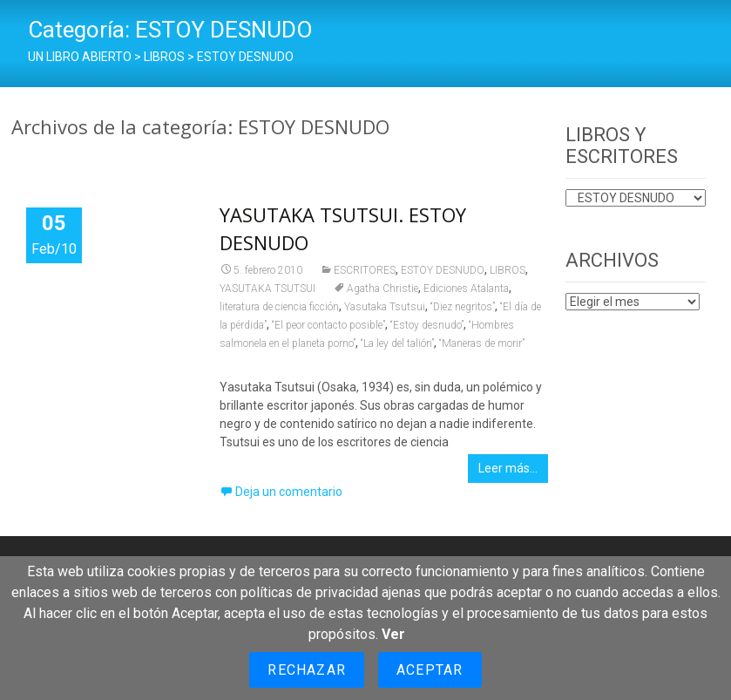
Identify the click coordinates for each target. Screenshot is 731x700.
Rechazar (307, 670)
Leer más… (508, 468)
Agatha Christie (382, 289)
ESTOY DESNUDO (443, 270)
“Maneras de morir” (482, 343)
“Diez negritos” (463, 307)
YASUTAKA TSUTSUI (267, 289)
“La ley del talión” (397, 343)
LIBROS (508, 270)
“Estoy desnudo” (427, 325)
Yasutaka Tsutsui (385, 307)
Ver (393, 634)
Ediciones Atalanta (466, 289)
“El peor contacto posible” (328, 325)
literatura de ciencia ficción (279, 307)
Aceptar (430, 670)
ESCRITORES (365, 270)
